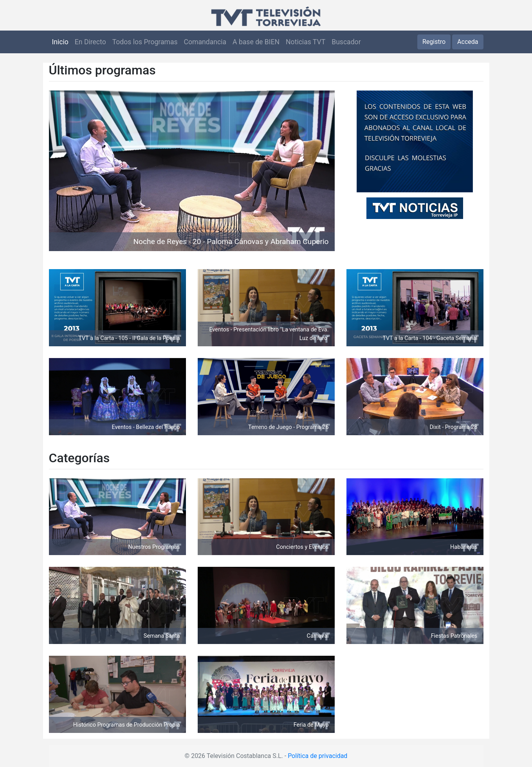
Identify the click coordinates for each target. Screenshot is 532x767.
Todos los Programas (145, 42)
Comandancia (205, 42)
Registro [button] (434, 42)
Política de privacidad (317, 756)
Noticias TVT (306, 42)
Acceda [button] (468, 42)
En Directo (90, 42)
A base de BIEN (256, 42)
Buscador (346, 42)
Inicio (60, 42)
